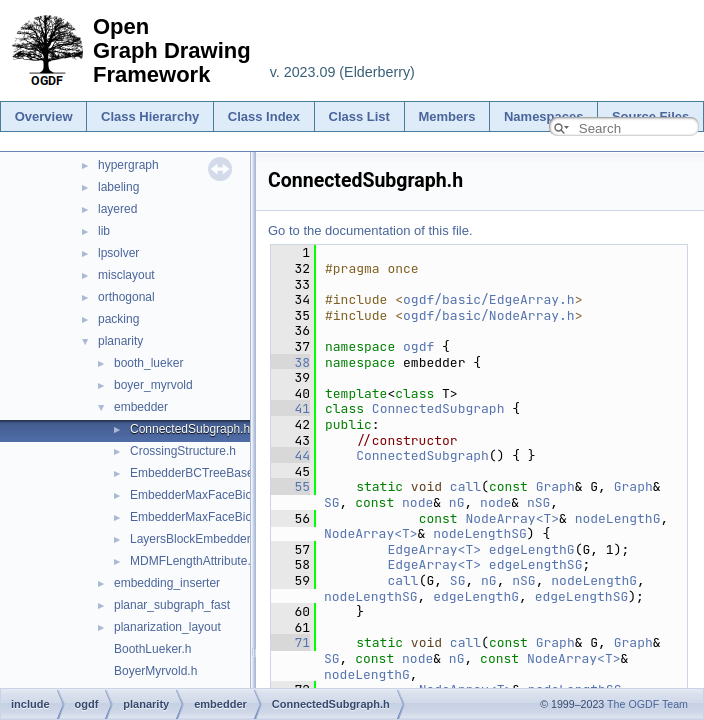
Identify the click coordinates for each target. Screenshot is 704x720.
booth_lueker (148, 363)
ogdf (418, 346)
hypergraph (128, 165)
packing (118, 319)
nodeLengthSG (480, 533)
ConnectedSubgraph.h (190, 429)
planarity (120, 341)
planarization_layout (167, 627)
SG (332, 502)
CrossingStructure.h (183, 451)
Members (446, 116)
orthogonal (126, 297)
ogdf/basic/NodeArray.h (489, 315)
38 (290, 362)
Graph (555, 486)
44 (290, 455)
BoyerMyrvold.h (155, 671)
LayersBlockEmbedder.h (195, 539)
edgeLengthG (532, 549)
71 (290, 642)
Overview (44, 116)
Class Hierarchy (150, 116)
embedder (141, 407)
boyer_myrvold (153, 385)
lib (104, 231)
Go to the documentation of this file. (370, 230)
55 (290, 486)
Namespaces (544, 116)
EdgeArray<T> (434, 549)
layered (117, 209)
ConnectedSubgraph (438, 408)
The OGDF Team (647, 704)
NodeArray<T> (512, 518)
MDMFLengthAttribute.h (193, 561)
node (417, 502)
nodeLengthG (618, 518)
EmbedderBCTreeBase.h (197, 473)
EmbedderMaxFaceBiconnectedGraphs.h (240, 495)
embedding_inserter (167, 583)
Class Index (264, 116)
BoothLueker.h (152, 649)
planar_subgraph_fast (172, 605)
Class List (359, 116)
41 (290, 408)
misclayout (126, 275)
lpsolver (118, 253)
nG (457, 502)
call (465, 486)
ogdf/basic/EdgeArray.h (489, 299)
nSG (538, 502)
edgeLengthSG (536, 564)
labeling (118, 187)
